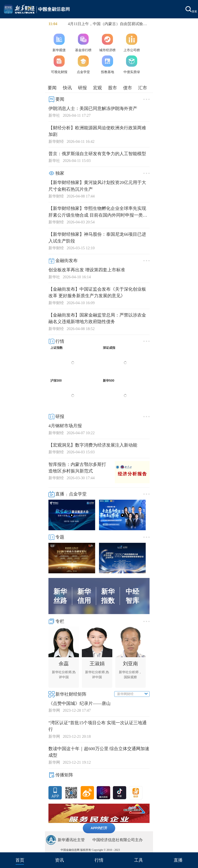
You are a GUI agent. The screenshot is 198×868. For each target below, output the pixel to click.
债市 (128, 88)
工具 (139, 860)
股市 (113, 88)
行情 (99, 860)
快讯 (67, 88)
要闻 (52, 88)
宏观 (97, 88)
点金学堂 (78, 494)
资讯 (59, 860)
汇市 (143, 88)
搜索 (191, 10)
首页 (20, 860)
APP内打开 (99, 828)
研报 (82, 88)
